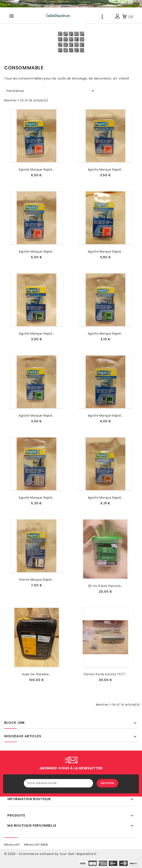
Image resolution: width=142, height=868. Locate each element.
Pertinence (51, 91)
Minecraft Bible (36, 845)
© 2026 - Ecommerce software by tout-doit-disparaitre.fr (50, 854)
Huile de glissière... (37, 674)
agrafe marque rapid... (37, 170)
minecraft (12, 845)
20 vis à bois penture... (105, 586)
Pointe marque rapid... (37, 580)
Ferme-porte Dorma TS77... (105, 674)
